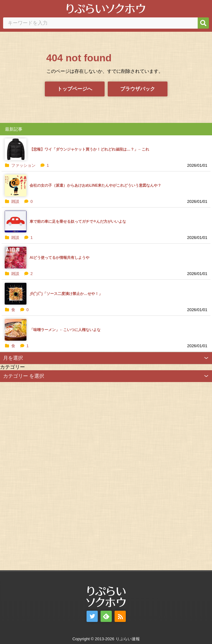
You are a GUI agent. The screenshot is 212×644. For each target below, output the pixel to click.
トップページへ (75, 89)
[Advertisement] (47, 475)
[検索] (203, 23)
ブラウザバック (138, 89)
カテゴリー (12, 367)
